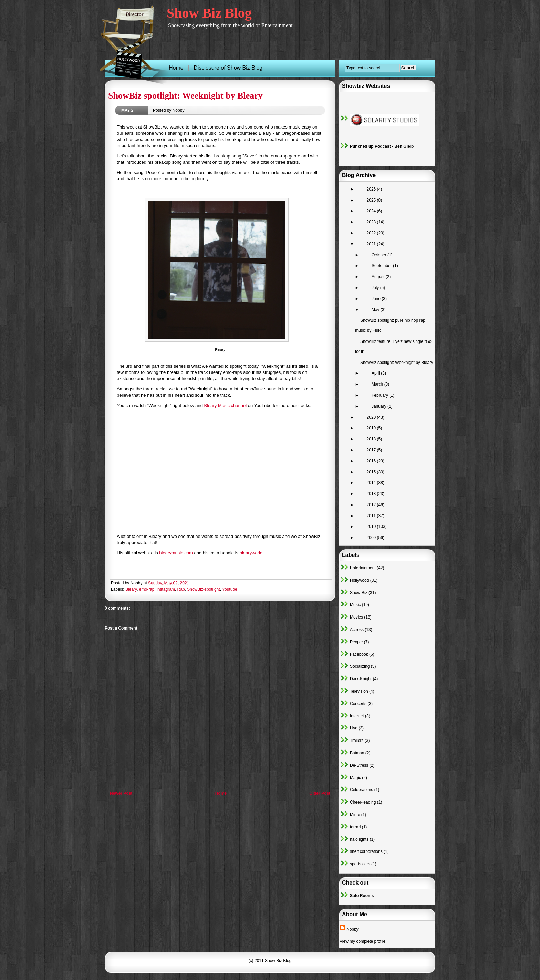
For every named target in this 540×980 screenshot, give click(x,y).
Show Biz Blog (209, 13)
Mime (355, 815)
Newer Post (121, 793)
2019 (372, 428)
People (356, 642)
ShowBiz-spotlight (203, 589)
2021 (372, 244)
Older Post (320, 793)
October (380, 255)
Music (355, 605)
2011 (372, 516)
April (376, 373)
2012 (372, 505)
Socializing (360, 666)
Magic (355, 778)
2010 (372, 527)
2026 (372, 189)
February (380, 395)
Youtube (230, 589)
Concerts (358, 704)
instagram (166, 589)
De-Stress (359, 765)
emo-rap (147, 589)
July (376, 288)
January (380, 406)
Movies (356, 617)
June (377, 299)
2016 (372, 461)
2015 (372, 472)
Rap (181, 589)
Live (354, 728)
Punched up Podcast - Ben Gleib (382, 146)
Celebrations (361, 790)
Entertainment (363, 568)
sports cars (360, 864)
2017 (372, 450)
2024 (372, 211)
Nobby (352, 929)
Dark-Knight (361, 679)
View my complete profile (362, 941)
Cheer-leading (363, 802)
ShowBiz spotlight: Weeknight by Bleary (185, 96)
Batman (357, 753)
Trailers (357, 741)
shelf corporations (366, 851)
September (382, 266)
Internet (357, 716)
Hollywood (359, 580)
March (378, 384)
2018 (372, 439)
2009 (372, 538)
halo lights (359, 839)
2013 (372, 494)
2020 (372, 417)
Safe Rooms (362, 896)
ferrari (355, 827)
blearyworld (251, 553)
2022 (372, 233)
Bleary (131, 589)
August (379, 277)
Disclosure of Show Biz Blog (228, 68)
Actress (357, 630)
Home (221, 793)
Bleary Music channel (226, 405)
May (376, 310)
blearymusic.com (176, 553)
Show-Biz (359, 593)
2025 (372, 200)
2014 (372, 483)
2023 (372, 222)
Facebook (359, 654)
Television (359, 691)
